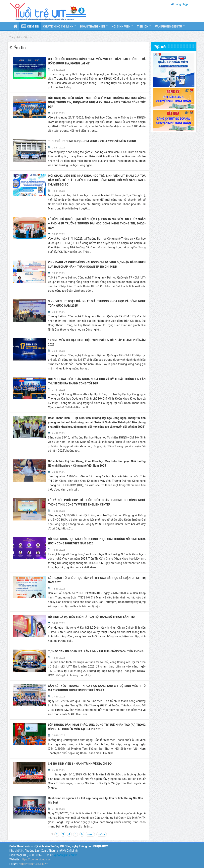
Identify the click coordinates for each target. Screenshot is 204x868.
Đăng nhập (181, 4)
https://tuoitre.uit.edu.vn (36, 859)
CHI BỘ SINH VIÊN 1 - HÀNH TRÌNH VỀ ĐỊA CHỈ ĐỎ (80, 764)
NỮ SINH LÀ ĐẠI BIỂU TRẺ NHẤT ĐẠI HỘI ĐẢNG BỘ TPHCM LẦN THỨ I (92, 617)
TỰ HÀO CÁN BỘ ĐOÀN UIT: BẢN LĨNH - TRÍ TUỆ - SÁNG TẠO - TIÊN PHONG (96, 651)
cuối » (102, 834)
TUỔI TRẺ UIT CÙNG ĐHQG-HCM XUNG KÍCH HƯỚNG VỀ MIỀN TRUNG (92, 141)
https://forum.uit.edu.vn (33, 864)
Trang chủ (15, 38)
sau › (90, 834)
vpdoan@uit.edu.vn (66, 855)
